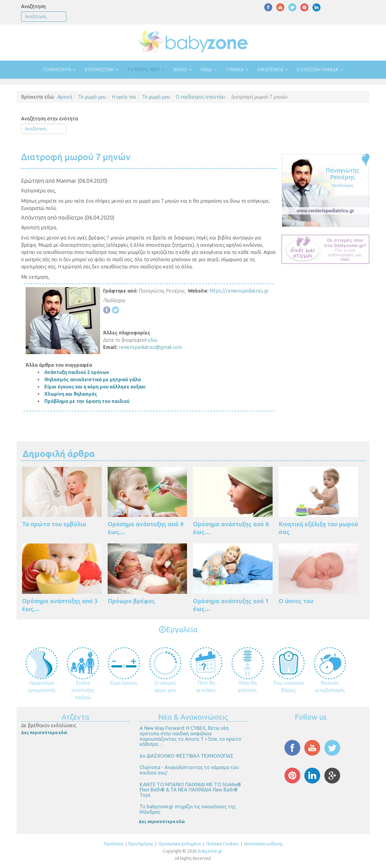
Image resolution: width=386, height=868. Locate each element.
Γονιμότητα (57, 70)
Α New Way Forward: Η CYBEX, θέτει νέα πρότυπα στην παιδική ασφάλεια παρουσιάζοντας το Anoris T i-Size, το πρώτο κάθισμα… (190, 736)
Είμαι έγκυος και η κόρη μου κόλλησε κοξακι (95, 387)
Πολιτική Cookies (222, 844)
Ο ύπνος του (296, 601)
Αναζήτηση (33, 6)
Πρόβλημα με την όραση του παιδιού (87, 401)
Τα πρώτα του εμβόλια (54, 524)
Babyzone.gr (210, 851)
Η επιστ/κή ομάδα (318, 70)
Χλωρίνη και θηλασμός (71, 394)
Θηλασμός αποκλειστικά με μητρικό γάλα (93, 379)
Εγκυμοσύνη (100, 70)
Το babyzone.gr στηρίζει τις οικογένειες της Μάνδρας (188, 809)
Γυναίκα (235, 70)
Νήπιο (180, 70)
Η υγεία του (124, 97)
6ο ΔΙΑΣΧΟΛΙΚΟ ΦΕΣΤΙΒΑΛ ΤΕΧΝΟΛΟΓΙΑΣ (187, 756)
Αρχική (65, 97)
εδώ (153, 340)
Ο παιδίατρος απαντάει (201, 97)
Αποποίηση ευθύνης (263, 844)
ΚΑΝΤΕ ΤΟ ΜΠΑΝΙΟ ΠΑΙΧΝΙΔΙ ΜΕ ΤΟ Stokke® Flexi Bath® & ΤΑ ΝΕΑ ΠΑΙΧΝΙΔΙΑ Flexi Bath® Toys (190, 790)
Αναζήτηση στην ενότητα (50, 119)
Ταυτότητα (113, 844)
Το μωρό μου (144, 70)
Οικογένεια (270, 70)
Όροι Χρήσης (141, 844)
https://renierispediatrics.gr (239, 291)
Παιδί (207, 70)
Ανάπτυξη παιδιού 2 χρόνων (77, 372)
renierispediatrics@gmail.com (150, 347)
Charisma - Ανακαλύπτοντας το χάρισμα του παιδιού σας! (189, 770)
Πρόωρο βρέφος (131, 601)
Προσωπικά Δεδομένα (179, 844)
